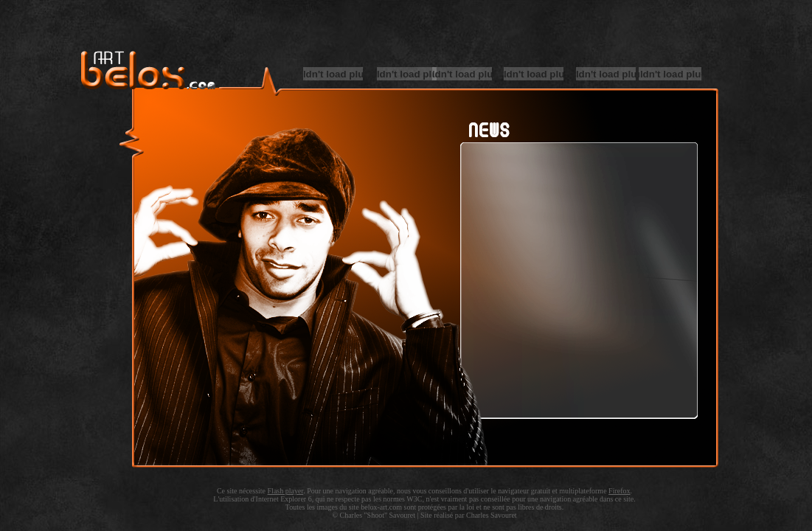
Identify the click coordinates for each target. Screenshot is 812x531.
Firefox (619, 491)
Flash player (286, 491)
